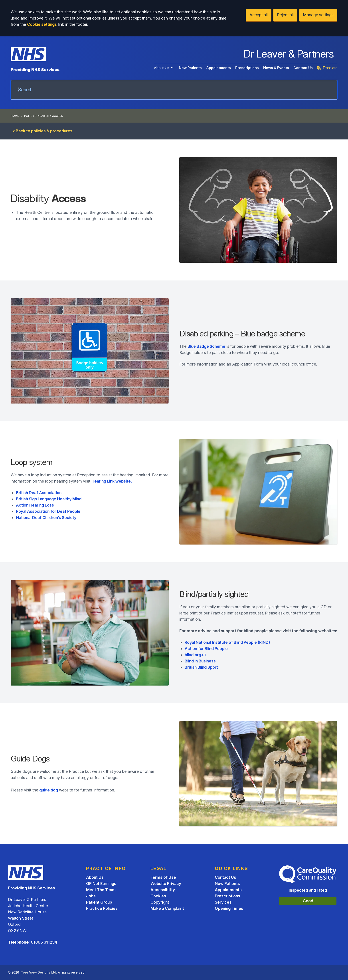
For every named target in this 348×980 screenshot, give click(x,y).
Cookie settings (42, 24)
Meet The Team (101, 890)
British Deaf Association (39, 493)
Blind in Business (200, 661)
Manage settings (318, 15)
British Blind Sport (201, 667)
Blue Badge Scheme (206, 346)
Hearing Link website (112, 481)
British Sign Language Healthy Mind (49, 499)
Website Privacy (166, 884)
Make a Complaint (167, 908)
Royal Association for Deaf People (48, 511)
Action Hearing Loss (35, 505)
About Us (164, 68)
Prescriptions (247, 68)
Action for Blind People (206, 649)
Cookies (158, 896)
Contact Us (303, 68)
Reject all (285, 15)
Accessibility (163, 890)
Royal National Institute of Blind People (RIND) (227, 642)
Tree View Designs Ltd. (39, 972)
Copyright (160, 902)
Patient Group (99, 902)
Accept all (259, 15)
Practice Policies (102, 908)
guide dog (49, 790)
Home (15, 116)
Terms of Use (163, 877)
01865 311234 (44, 942)
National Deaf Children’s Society (46, 518)
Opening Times (229, 908)
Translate (327, 68)
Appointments (218, 68)
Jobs (91, 896)
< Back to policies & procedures (42, 131)
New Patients (190, 68)
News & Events (276, 68)
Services (223, 902)
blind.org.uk (196, 655)
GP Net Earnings (101, 884)
